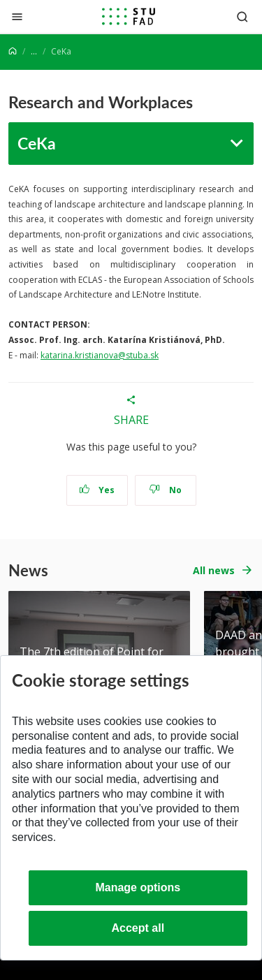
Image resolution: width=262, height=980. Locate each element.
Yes (97, 490)
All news (214, 570)
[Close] (17, 16)
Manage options (138, 887)
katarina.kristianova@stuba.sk (100, 355)
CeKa (37, 143)
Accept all (138, 928)
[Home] (13, 51)
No (165, 490)
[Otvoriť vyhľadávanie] (242, 16)
